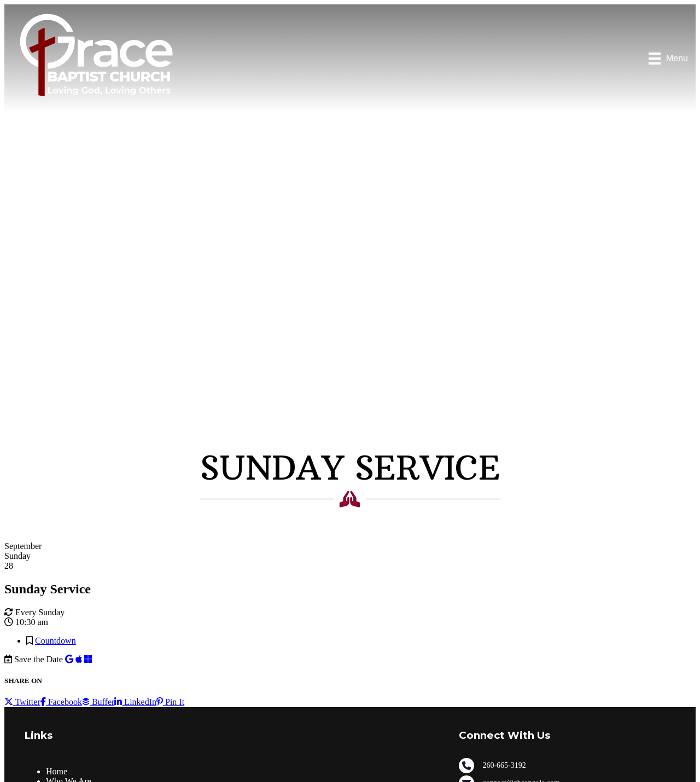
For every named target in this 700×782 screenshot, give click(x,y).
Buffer (98, 702)
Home (57, 771)
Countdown (56, 641)
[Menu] (668, 59)
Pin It (170, 702)
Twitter (22, 702)
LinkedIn (135, 702)
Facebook (61, 702)
